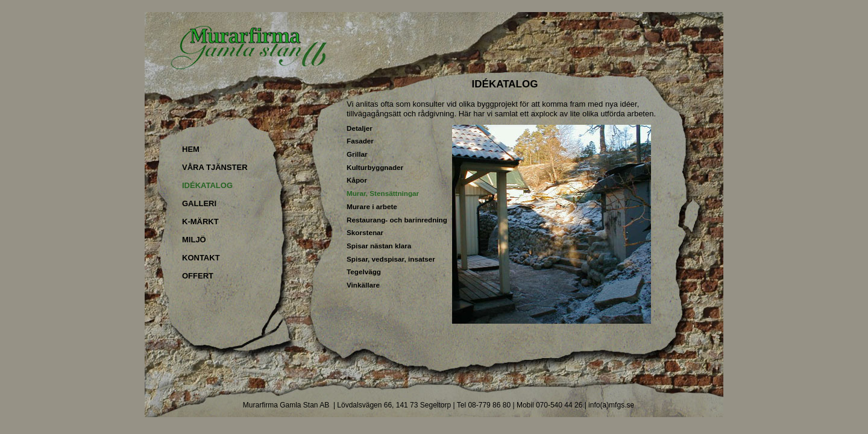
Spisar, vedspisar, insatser (391, 259)
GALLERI (199, 203)
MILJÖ (194, 240)
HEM (191, 149)
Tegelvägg (364, 272)
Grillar (357, 154)
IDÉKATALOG (207, 185)
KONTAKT (201, 258)
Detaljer (360, 128)
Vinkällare (363, 285)
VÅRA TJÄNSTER (215, 167)
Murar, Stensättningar (383, 193)
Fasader (360, 141)
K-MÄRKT (200, 222)
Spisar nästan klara (379, 246)
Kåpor (357, 180)
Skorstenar (365, 232)
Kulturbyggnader (375, 167)
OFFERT (198, 276)
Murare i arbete (372, 206)
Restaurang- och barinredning (397, 220)
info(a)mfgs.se (611, 405)
